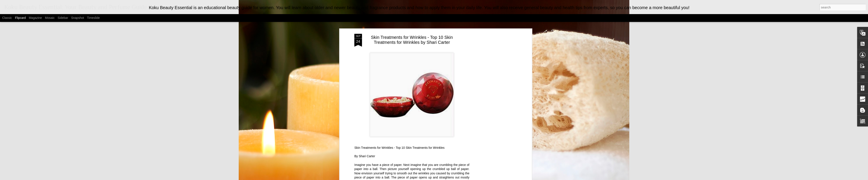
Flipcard (20, 18)
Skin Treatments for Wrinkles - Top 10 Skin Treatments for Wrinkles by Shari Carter (412, 36)
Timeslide (93, 18)
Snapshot (78, 18)
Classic (7, 18)
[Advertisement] (493, 98)
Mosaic (50, 18)
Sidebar (63, 18)
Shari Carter (367, 152)
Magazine (35, 18)
